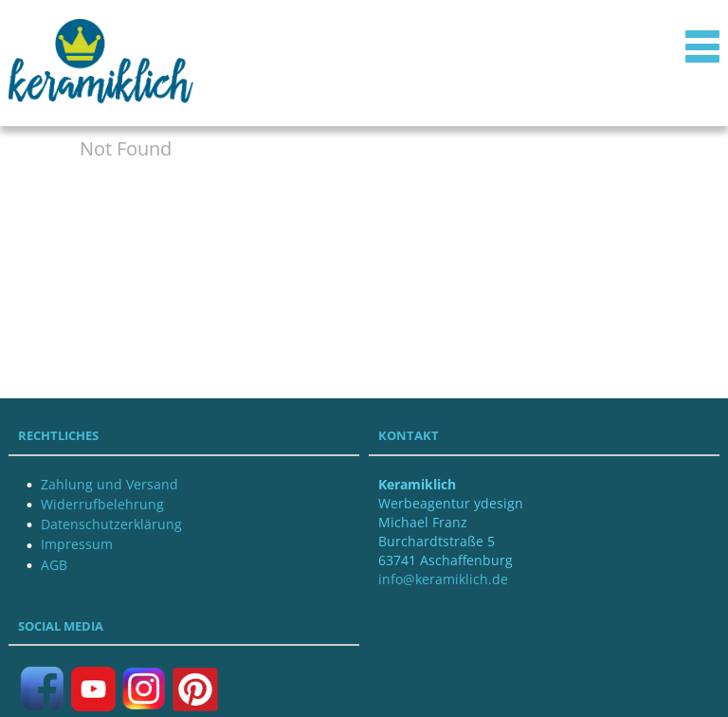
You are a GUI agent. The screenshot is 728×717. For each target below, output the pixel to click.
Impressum (77, 544)
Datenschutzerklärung (111, 524)
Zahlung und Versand (109, 484)
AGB (54, 565)
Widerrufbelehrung (102, 504)
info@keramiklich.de (443, 579)
